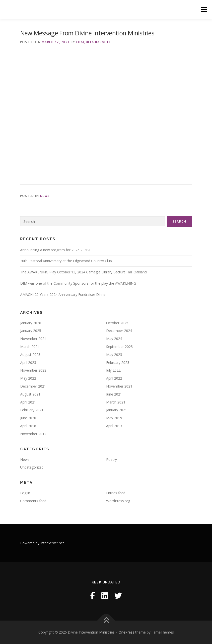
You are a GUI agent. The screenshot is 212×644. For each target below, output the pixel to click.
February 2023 (118, 362)
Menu (204, 9)
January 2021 (117, 410)
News (45, 196)
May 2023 (114, 355)
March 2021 (116, 402)
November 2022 (33, 370)
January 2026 (31, 323)
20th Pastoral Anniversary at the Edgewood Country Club (66, 261)
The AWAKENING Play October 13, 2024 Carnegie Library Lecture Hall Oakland (83, 272)
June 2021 (114, 394)
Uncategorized (32, 467)
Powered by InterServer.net (42, 543)
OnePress (126, 632)
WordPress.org (118, 501)
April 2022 (114, 378)
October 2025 (117, 323)
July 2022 (113, 370)
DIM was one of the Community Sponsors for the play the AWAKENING (78, 283)
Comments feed (33, 501)
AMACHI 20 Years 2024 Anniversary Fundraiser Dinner (64, 294)
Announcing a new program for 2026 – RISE (55, 250)
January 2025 (31, 331)
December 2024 (119, 331)
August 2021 (30, 394)
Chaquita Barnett (94, 42)
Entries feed (116, 493)
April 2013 (114, 426)
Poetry (111, 459)
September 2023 (119, 347)
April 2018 (28, 426)
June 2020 (28, 418)
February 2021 (32, 410)
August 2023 (30, 355)
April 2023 (28, 362)
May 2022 (28, 378)
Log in (25, 493)
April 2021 (28, 402)
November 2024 (33, 339)
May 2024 (114, 339)
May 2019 (114, 418)
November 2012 (33, 434)
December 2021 (33, 386)
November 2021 (119, 386)
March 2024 (30, 347)
